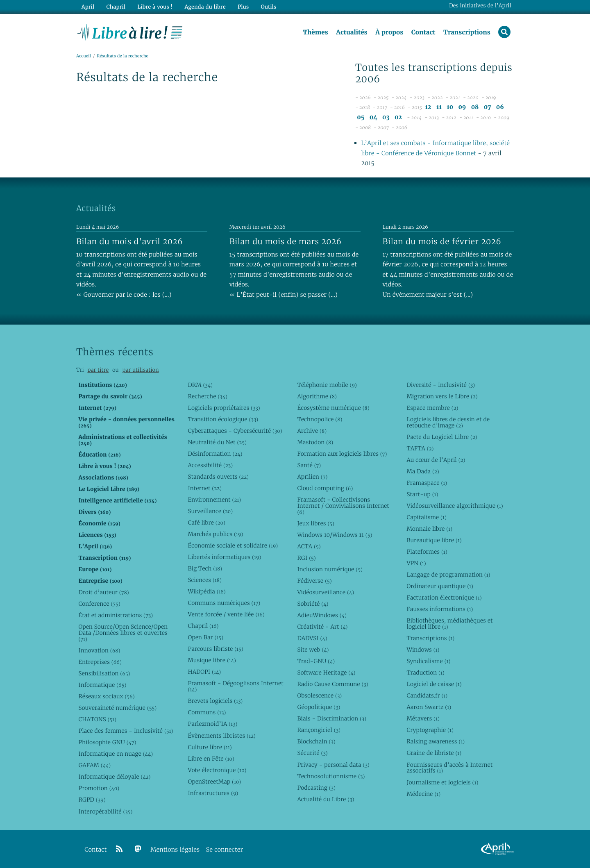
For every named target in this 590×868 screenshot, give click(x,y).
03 (386, 117)
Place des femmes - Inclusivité (126, 731)
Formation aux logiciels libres (342, 454)
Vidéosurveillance (326, 592)
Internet (204, 488)
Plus (243, 7)
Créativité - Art (322, 627)
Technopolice (320, 419)
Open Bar (205, 637)
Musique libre (212, 660)
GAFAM (94, 765)
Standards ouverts (218, 477)
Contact (423, 32)
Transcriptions (467, 32)
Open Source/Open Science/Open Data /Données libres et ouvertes (123, 633)
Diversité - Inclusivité (441, 385)
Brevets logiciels (215, 701)
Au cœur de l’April (436, 460)
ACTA (309, 546)
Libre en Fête (211, 759)
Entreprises (100, 662)
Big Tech (205, 568)
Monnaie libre (429, 529)
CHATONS (97, 719)
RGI (306, 558)
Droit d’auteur (103, 592)
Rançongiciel (319, 730)
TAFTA (420, 448)
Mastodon (315, 442)
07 (488, 107)
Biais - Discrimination (332, 718)
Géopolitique (319, 707)
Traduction (425, 673)
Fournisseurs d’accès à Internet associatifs (449, 768)
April (88, 7)
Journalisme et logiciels (442, 782)
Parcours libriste (215, 649)
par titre (98, 370)
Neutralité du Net (217, 442)
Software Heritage (326, 673)
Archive (312, 431)
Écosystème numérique (333, 408)
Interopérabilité (105, 811)
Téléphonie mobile (327, 385)
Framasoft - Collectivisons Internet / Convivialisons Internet (343, 506)
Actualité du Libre (326, 799)
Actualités (352, 32)
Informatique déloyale (114, 777)
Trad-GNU (316, 661)
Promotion (99, 788)
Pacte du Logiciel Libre (442, 437)
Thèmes (315, 32)
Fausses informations (440, 609)
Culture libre (210, 747)
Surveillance (210, 511)
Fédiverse (314, 581)
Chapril (203, 626)
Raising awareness (436, 741)
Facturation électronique (444, 598)
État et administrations (116, 615)
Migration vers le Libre (442, 396)
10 (450, 107)
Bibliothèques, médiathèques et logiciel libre (449, 624)
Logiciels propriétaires (224, 408)
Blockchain (316, 741)
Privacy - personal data (333, 765)
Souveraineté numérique (117, 708)
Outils (269, 7)
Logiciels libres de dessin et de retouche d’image (448, 422)
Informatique (102, 685)
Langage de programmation (448, 575)
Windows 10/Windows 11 (335, 535)
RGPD (92, 800)
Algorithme (317, 396)
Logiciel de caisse (434, 684)
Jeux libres (316, 523)
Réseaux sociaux (106, 696)
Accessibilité (210, 465)
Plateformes (427, 552)
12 (428, 107)
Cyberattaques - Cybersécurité (235, 431)
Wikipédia (206, 591)
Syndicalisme (428, 661)
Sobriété (313, 604)
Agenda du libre (205, 7)
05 (361, 117)
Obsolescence (319, 695)
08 (475, 107)
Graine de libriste (434, 753)
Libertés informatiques (224, 557)
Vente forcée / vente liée (226, 614)
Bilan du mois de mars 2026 (286, 241)
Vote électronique (217, 770)
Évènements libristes (221, 736)
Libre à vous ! (155, 7)
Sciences (204, 580)
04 (373, 117)
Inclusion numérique (330, 569)
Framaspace (427, 483)
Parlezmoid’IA (212, 724)
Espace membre (432, 408)
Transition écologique (223, 419)
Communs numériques (224, 603)
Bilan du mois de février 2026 (442, 241)
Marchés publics (215, 534)
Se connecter (225, 850)
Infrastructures (213, 793)
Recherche (208, 396)
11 (439, 107)
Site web (313, 650)
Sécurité (312, 753)
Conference (99, 604)
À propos (389, 32)
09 (462, 107)
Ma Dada (423, 471)
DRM (200, 385)
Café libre (206, 523)
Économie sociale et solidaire (233, 545)
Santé (309, 465)
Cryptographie (430, 730)
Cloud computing (325, 488)
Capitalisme (426, 517)
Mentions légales (175, 850)
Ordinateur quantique (440, 586)
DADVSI (312, 638)
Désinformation (215, 454)
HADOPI (204, 672)
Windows (423, 650)
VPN (416, 563)
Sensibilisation (104, 673)
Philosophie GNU (107, 742)
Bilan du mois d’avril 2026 (129, 241)
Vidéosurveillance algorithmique (455, 506)
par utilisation (140, 370)
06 (500, 107)
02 (398, 117)
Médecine (423, 794)
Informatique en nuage (116, 754)
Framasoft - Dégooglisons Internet (235, 686)
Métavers (423, 718)
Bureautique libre (434, 540)
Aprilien (312, 477)
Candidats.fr (427, 695)
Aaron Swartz (429, 707)
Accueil (84, 56)
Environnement (214, 500)
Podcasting (316, 788)
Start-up (422, 494)
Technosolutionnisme (331, 776)
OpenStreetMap (214, 782)
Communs (207, 712)
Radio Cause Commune (332, 684)
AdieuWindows (322, 615)
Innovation (99, 650)
